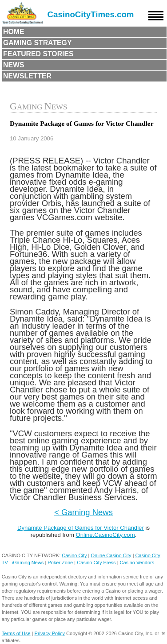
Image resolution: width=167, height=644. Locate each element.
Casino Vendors (137, 563)
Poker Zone (60, 563)
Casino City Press (96, 563)
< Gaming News (83, 512)
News (14, 65)
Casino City (74, 555)
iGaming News (28, 563)
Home (14, 32)
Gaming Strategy (37, 43)
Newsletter (27, 76)
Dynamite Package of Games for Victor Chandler (81, 528)
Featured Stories (38, 54)
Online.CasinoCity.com (105, 535)
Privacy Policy (50, 633)
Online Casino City (111, 555)
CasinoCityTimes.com (91, 14)
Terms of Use (16, 633)
